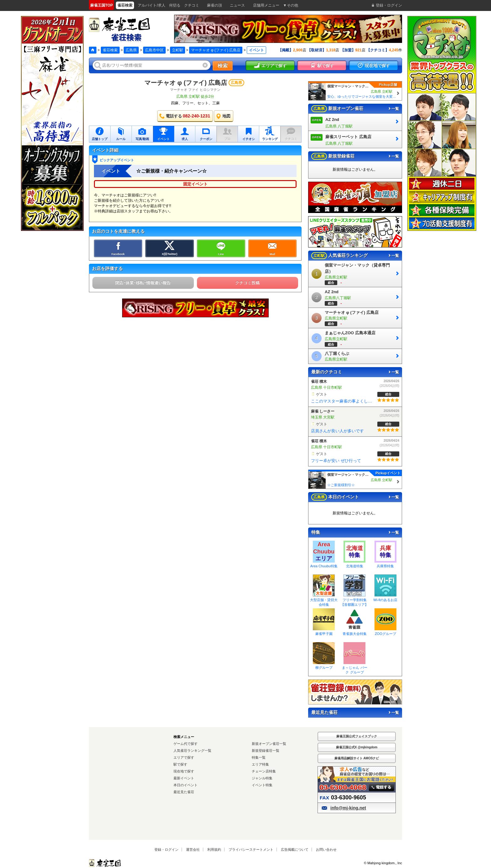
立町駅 (178, 50)
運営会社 (193, 850)
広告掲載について (295, 850)
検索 (223, 66)
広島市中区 (154, 50)
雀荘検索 (110, 50)
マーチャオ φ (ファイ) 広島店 (216, 50)
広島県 (131, 50)
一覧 (393, 109)
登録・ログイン (166, 850)
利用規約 (214, 850)
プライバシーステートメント (251, 850)
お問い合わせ (326, 850)
